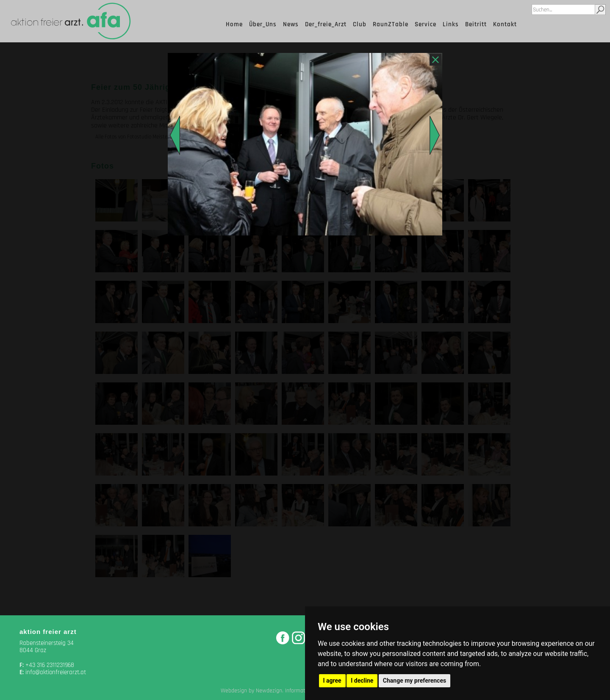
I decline (362, 681)
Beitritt (476, 24)
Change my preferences (415, 681)
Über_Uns (263, 24)
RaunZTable (391, 24)
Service (426, 24)
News (291, 24)
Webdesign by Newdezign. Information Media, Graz (281, 691)
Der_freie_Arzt (326, 24)
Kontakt (505, 24)
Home (234, 24)
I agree (332, 681)
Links (451, 24)
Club (360, 24)
